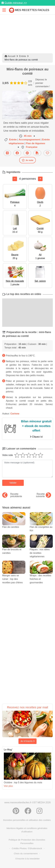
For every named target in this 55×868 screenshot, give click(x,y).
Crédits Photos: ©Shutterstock (27, 848)
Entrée (23, 56)
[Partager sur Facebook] (17, 153)
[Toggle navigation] (4, 10)
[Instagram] (39, 811)
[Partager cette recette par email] (7, 153)
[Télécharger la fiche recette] (37, 153)
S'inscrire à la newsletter (27, 859)
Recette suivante (43, 495)
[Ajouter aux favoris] (47, 153)
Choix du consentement (26, 853)
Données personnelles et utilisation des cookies (27, 820)
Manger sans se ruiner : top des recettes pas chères (14, 575)
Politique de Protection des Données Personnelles (27, 841)
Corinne (15, 414)
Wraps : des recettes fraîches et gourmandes (41, 575)
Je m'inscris (28, 741)
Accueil (10, 56)
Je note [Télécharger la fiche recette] (28, 160)
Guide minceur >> (16, 3)
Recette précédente (12, 495)
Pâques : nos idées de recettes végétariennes (41, 549)
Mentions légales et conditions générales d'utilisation (27, 830)
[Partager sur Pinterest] (27, 153)
